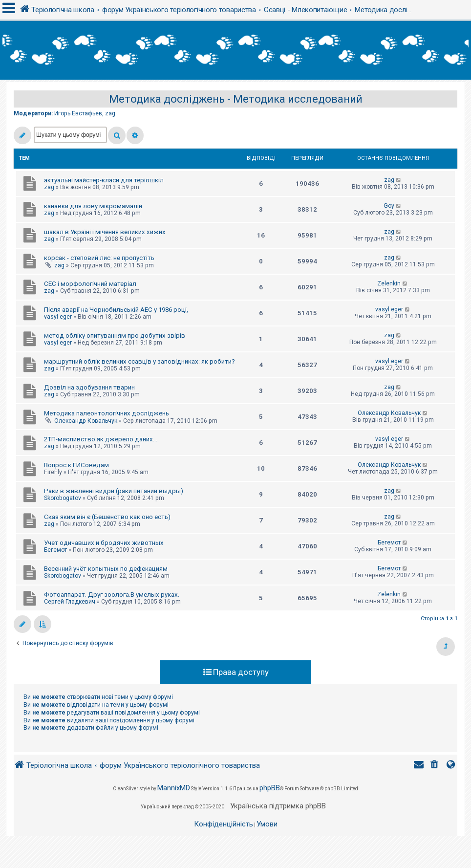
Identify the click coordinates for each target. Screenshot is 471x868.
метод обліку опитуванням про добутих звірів (115, 336)
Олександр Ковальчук (86, 421)
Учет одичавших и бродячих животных (104, 543)
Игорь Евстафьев (78, 113)
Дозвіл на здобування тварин (89, 387)
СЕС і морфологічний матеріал (90, 284)
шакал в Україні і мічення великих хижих (105, 232)
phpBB (270, 788)
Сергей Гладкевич (70, 602)
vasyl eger (58, 317)
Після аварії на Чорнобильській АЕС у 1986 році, (116, 310)
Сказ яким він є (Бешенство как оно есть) (107, 517)
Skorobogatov (63, 498)
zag (110, 113)
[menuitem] (435, 766)
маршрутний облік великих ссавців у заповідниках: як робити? (139, 361)
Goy (389, 206)
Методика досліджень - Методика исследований (236, 99)
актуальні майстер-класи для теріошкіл (104, 180)
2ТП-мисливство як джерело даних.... (101, 439)
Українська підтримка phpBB (278, 806)
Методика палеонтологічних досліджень (107, 413)
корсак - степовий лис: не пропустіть (99, 258)
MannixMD (174, 788)
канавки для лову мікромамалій (93, 206)
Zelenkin (389, 283)
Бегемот (55, 550)
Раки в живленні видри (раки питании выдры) (114, 491)
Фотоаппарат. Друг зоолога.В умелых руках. (112, 595)
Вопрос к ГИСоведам (76, 465)
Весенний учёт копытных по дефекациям (106, 569)
